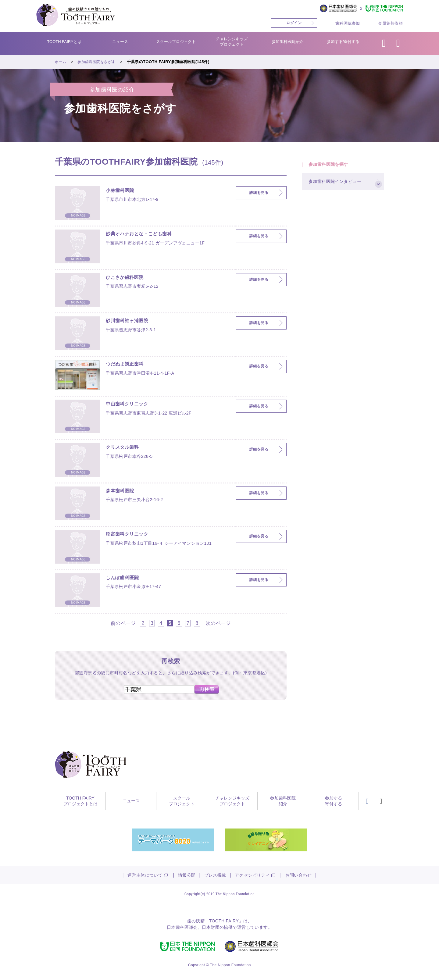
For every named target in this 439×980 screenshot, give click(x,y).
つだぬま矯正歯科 (128, 365)
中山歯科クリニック (131, 405)
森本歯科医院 (123, 492)
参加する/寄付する (343, 42)
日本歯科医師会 (182, 927)
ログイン (294, 23)
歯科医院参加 (348, 23)
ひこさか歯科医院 (128, 279)
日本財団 (211, 927)
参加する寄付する (334, 801)
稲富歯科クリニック (131, 535)
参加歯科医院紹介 (287, 42)
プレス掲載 (215, 875)
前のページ (123, 623)
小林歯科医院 (123, 192)
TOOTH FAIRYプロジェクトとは (80, 801)
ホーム (61, 62)
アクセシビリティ (252, 875)
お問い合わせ (299, 875)
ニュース (120, 42)
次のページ (218, 623)
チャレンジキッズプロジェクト (232, 42)
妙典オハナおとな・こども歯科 (145, 235)
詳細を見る (259, 193)
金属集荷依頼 (390, 23)
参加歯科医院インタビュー (339, 189)
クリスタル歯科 (125, 448)
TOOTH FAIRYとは (64, 42)
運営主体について (145, 875)
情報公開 (187, 875)
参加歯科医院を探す (332, 167)
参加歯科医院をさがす (99, 62)
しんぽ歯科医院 (125, 579)
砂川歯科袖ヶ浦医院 (131, 322)
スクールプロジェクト (176, 42)
